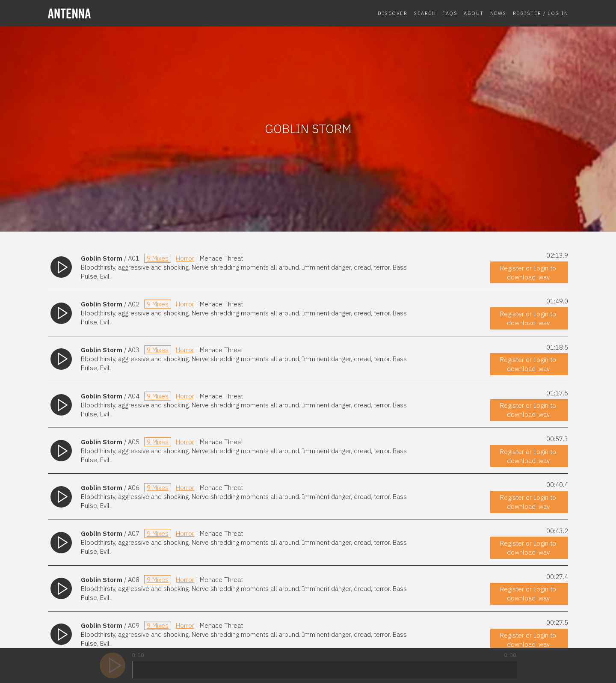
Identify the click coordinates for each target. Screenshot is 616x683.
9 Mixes (158, 258)
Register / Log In (541, 13)
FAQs (450, 13)
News (498, 13)
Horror (185, 258)
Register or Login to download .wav (528, 273)
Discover (392, 13)
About (474, 13)
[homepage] (108, 13)
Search (425, 13)
